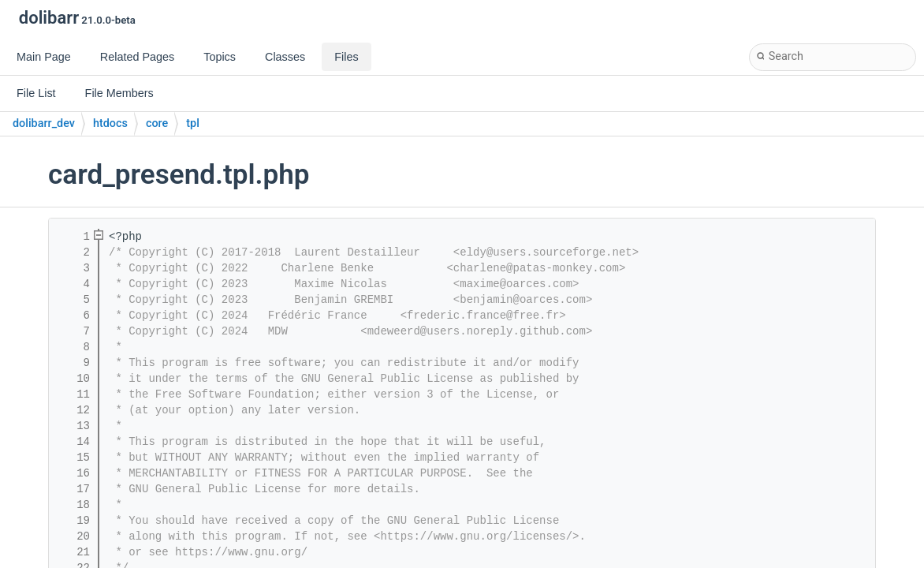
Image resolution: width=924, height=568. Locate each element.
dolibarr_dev (44, 123)
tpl (193, 123)
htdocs (110, 123)
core (157, 123)
